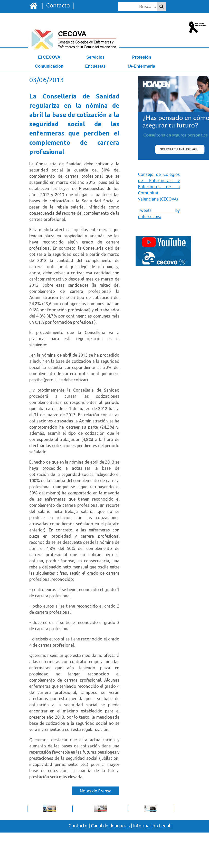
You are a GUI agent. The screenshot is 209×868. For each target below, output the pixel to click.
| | (57, 5)
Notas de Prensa (96, 791)
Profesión (142, 57)
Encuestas (96, 66)
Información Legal (152, 826)
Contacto (78, 826)
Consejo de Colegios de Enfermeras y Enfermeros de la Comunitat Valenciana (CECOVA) (159, 187)
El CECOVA (49, 57)
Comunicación (49, 66)
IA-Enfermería (142, 66)
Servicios (95, 57)
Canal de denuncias (110, 826)
